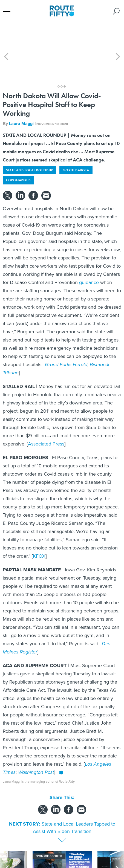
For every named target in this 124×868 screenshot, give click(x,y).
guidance (89, 253)
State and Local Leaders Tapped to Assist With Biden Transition (74, 798)
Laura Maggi (21, 94)
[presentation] (6, 843)
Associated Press (46, 414)
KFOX (39, 526)
